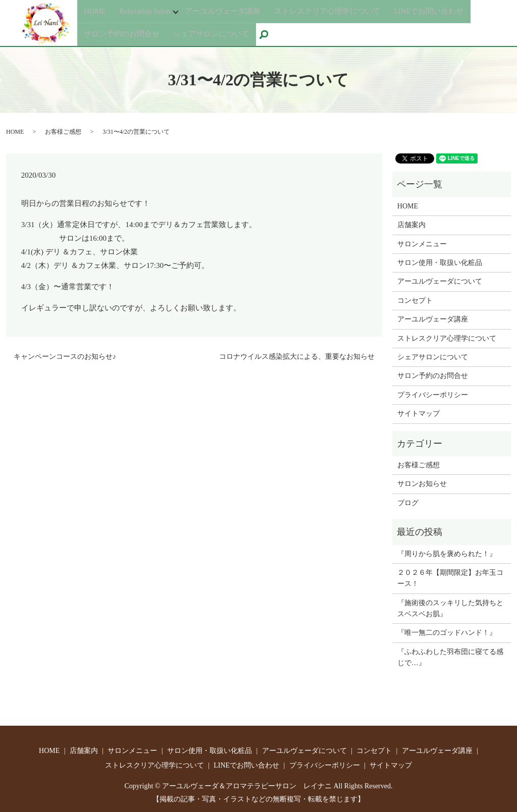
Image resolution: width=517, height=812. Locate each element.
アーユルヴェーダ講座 (231, 13)
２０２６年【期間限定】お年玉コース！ (450, 578)
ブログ (408, 502)
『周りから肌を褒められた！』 (447, 553)
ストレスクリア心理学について (340, 13)
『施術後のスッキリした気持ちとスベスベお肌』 (450, 607)
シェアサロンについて (218, 31)
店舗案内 (411, 224)
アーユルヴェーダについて (440, 281)
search (276, 33)
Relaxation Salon (148, 13)
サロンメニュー (422, 243)
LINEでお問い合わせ (447, 13)
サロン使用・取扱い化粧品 (440, 262)
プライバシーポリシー (433, 394)
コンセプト (415, 300)
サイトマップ (419, 413)
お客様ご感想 (63, 131)
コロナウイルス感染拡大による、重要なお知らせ (297, 356)
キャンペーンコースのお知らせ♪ (65, 356)
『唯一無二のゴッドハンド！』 (447, 632)
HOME (96, 13)
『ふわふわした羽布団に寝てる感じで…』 (450, 657)
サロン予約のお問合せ (124, 31)
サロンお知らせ (422, 483)
